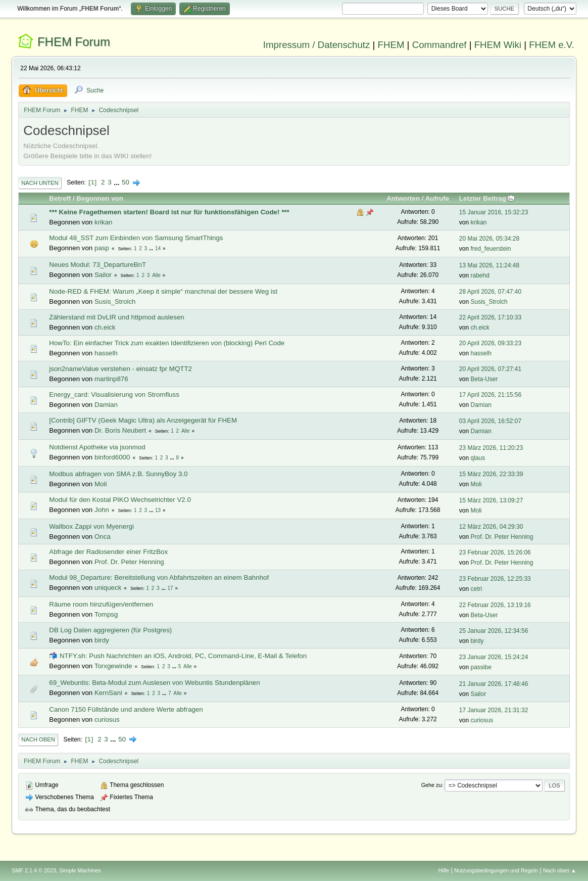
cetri (477, 589)
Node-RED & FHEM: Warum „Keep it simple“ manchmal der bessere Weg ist (163, 291)
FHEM (391, 45)
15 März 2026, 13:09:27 (491, 500)
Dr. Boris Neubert (120, 430)
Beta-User (484, 379)
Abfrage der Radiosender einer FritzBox (108, 552)
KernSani (108, 693)
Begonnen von (100, 198)
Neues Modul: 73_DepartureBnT (97, 265)
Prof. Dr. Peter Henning (502, 537)
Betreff (60, 198)
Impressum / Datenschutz (317, 45)
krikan (104, 222)
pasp (102, 248)
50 (126, 182)
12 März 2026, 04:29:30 (491, 527)
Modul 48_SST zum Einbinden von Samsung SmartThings (136, 238)
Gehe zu (432, 785)
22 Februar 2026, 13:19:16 (495, 605)
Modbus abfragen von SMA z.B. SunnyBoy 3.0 (118, 474)
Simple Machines (80, 870)
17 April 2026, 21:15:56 (490, 395)
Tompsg (106, 614)
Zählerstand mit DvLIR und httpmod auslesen (116, 317)
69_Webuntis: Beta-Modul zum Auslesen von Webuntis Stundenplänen (154, 683)
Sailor (103, 275)
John (102, 510)
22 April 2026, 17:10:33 (490, 317)
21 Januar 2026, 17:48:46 (494, 684)
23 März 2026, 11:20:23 (491, 448)
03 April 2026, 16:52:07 (490, 421)
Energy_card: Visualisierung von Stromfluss (114, 395)
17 (170, 588)
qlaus (478, 458)
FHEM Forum (74, 42)
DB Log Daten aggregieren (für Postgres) (110, 630)
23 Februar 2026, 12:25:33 (495, 579)
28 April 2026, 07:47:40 (490, 292)
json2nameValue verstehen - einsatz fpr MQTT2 (120, 369)
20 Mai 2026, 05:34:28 (489, 239)
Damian (106, 405)
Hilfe (444, 870)
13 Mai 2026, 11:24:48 (489, 265)
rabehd (480, 275)
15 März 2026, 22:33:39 (491, 474)
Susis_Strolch (115, 302)
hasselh (106, 353)
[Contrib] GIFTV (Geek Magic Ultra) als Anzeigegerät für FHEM (143, 420)
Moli (101, 484)
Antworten (403, 198)
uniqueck (108, 588)
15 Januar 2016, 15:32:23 (494, 212)
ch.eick (105, 327)
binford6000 (112, 457)
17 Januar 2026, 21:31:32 (494, 710)
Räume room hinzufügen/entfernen (101, 604)
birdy (102, 640)
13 (158, 510)
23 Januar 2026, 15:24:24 (494, 657)
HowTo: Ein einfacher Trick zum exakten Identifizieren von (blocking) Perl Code (167, 343)
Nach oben (38, 739)
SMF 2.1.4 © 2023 (34, 870)
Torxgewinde (113, 666)
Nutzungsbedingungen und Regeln (496, 870)
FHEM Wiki (498, 45)
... (117, 182)
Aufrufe (437, 198)
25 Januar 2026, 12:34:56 (494, 631)
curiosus (107, 720)
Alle (156, 275)
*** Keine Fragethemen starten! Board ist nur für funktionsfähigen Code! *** (169, 212)
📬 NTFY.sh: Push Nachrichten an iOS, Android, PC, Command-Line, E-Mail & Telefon (178, 656)
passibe (481, 667)
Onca (103, 537)
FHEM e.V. (552, 45)
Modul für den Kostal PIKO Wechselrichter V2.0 (120, 500)
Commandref (439, 45)
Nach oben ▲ (560, 870)
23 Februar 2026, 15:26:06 (495, 552)
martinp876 (111, 379)
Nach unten (40, 183)
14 (158, 248)
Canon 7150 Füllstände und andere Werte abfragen (126, 709)
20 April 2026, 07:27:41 (490, 369)
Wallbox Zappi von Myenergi (91, 526)
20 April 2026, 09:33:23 (490, 343)
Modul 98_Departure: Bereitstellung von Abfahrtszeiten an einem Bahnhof (159, 577)
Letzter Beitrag (487, 198)
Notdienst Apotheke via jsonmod (97, 447)
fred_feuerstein (491, 249)
